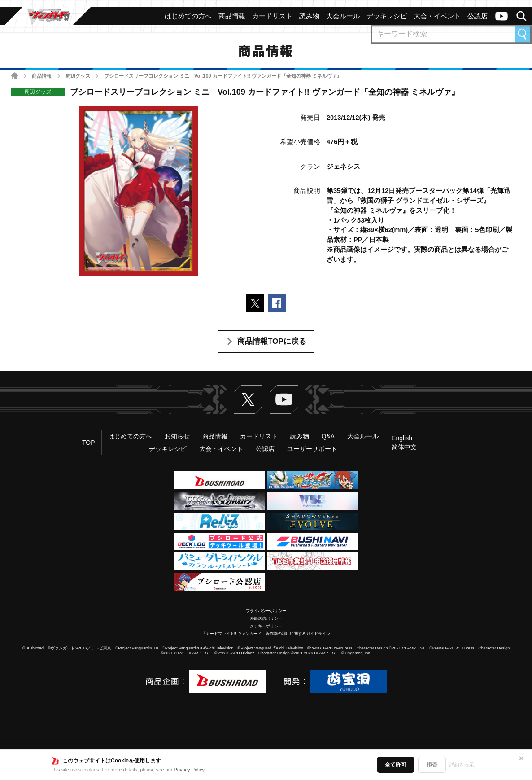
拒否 (432, 765)
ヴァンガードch (501, 16)
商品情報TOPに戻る (272, 341)
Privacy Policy (189, 770)
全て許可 (396, 765)
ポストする (255, 303)
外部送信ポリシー (266, 618)
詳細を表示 (462, 765)
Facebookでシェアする (277, 303)
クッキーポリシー (266, 626)
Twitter (248, 399)
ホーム (15, 76)
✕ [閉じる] (521, 758)
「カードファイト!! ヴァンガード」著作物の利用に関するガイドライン (266, 634)
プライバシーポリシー (266, 611)
